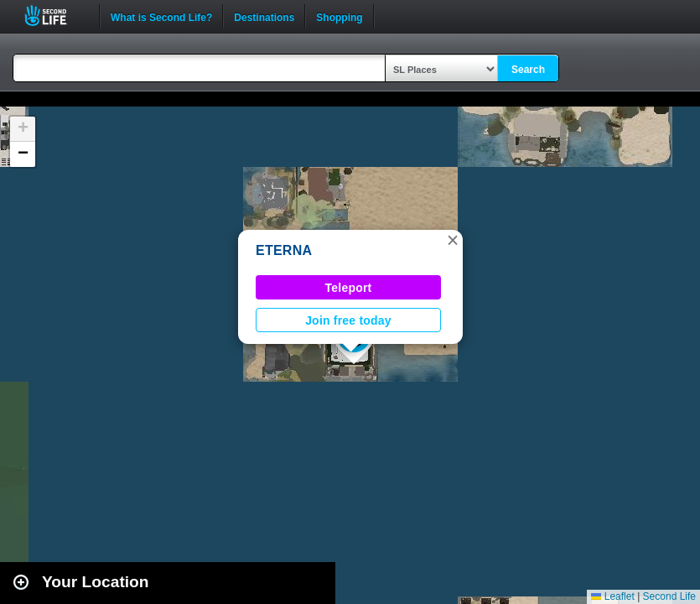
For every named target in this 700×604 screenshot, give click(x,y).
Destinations (264, 16)
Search (528, 70)
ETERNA (284, 250)
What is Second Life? (161, 16)
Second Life (55, 16)
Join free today (348, 320)
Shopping (339, 16)
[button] (453, 240)
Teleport (349, 288)
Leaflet (612, 596)
